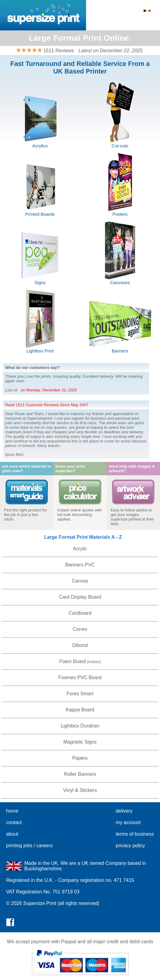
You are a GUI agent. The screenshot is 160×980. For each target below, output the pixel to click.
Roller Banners (80, 774)
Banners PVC (80, 565)
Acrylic (80, 549)
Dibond (80, 645)
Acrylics (40, 146)
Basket (149, 19)
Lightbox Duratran (80, 726)
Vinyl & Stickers (80, 790)
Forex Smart (80, 694)
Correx (80, 629)
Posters (120, 214)
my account (128, 822)
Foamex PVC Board (80, 677)
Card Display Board (80, 597)
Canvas (80, 581)
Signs (40, 283)
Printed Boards (40, 214)
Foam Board (72, 661)
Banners (120, 351)
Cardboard (80, 613)
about (12, 834)
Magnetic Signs (80, 742)
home (12, 811)
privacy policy (130, 846)
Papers (80, 758)
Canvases (120, 283)
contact (14, 822)
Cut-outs (120, 146)
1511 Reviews (59, 51)
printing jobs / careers (29, 846)
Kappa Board (80, 710)
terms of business (135, 834)
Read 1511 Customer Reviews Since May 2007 (47, 405)
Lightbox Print (40, 351)
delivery (124, 811)
